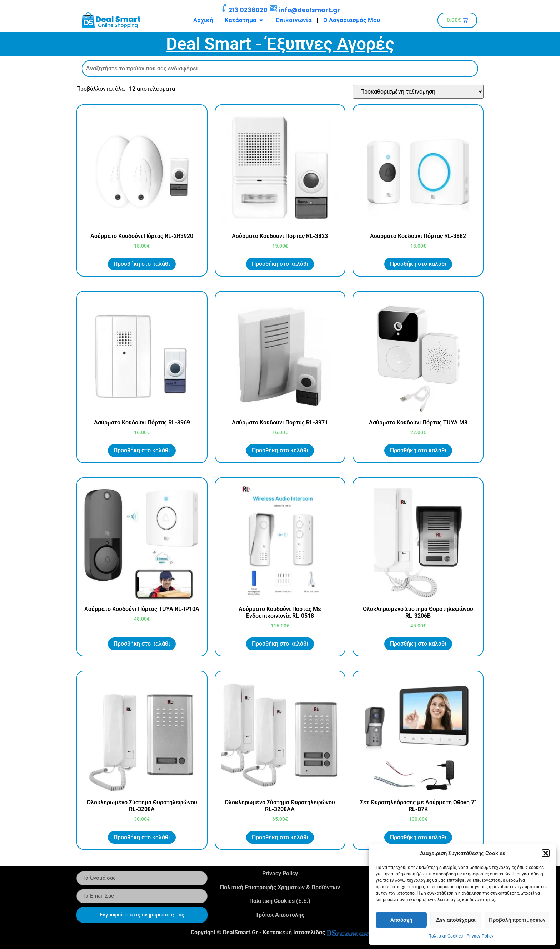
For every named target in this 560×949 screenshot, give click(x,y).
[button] (546, 853)
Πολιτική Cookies (446, 936)
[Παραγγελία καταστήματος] (418, 92)
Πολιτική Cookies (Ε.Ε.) (280, 901)
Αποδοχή (401, 920)
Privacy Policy (480, 936)
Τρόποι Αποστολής (280, 915)
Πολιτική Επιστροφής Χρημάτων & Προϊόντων (280, 887)
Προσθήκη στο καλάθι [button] (142, 264)
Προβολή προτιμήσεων (517, 920)
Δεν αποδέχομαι (456, 920)
